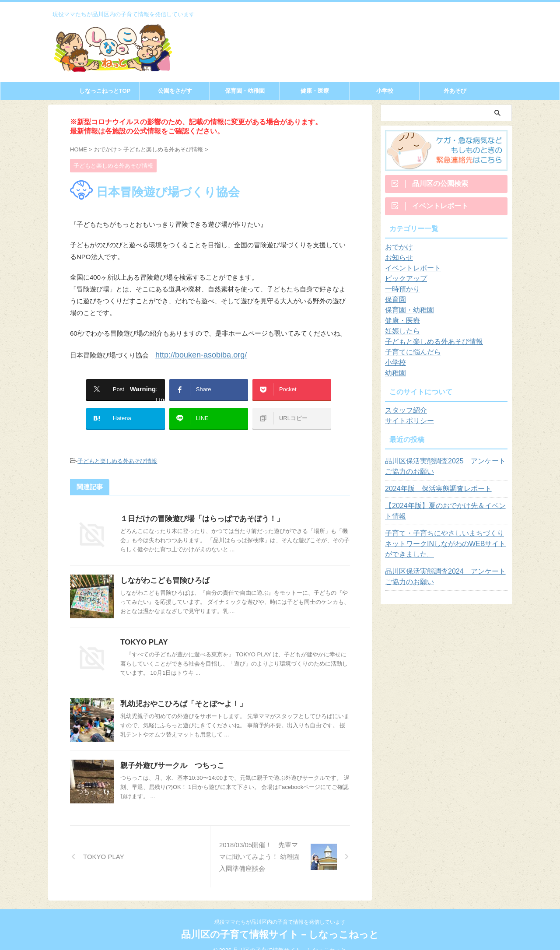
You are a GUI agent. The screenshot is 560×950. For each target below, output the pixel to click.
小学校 (385, 91)
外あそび (455, 91)
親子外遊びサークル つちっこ (169, 752)
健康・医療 (315, 91)
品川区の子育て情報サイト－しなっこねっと (280, 924)
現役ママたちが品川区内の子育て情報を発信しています (280, 911)
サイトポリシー (406, 424)
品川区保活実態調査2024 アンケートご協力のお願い (444, 580)
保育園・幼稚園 (245, 91)
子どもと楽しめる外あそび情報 (117, 449)
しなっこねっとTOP (105, 91)
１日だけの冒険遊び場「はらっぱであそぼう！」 (197, 506)
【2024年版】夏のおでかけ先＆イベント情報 (444, 515)
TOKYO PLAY (143, 629)
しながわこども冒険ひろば (162, 567)
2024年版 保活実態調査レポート (432, 492)
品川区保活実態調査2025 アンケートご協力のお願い (444, 470)
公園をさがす (175, 91)
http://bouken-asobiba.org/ (193, 354)
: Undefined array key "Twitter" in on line (129, 386)
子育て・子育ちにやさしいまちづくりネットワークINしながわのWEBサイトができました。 (446, 547)
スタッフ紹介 (403, 414)
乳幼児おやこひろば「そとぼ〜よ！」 (180, 691)
